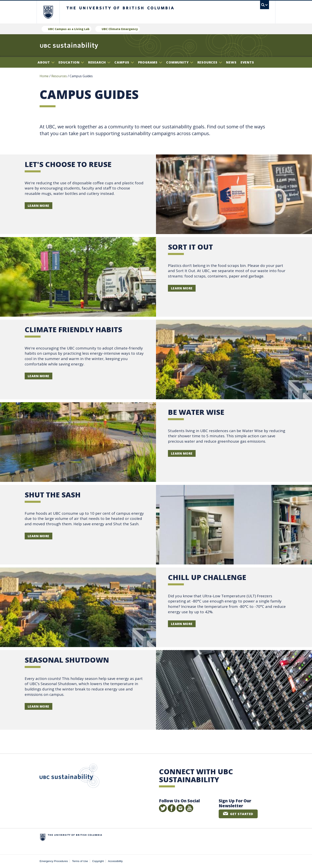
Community (180, 62)
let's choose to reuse (68, 164)
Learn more (182, 288)
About (46, 62)
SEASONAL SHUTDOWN (67, 660)
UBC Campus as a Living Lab (69, 29)
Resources (210, 62)
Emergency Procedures (54, 861)
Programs (150, 62)
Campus (124, 62)
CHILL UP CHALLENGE (207, 577)
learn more (39, 206)
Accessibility (115, 861)
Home (44, 76)
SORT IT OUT (190, 247)
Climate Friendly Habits (73, 330)
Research (99, 62)
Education (71, 62)
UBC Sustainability (69, 777)
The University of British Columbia (48, 12)
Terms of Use (80, 861)
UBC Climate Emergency (120, 29)
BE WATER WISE (196, 412)
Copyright (98, 861)
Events (247, 62)
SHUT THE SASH (53, 495)
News (231, 62)
